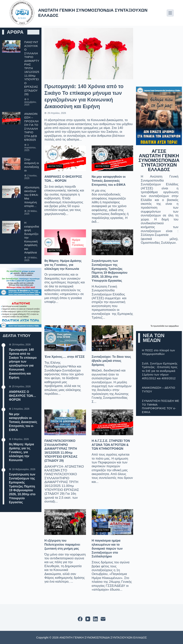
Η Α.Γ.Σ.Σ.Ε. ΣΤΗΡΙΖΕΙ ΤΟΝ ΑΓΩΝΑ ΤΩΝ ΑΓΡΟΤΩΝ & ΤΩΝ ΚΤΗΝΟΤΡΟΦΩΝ (111, 445)
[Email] (103, 619)
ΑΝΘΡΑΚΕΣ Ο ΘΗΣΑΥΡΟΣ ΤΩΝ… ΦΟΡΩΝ (22, 396)
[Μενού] (170, 13)
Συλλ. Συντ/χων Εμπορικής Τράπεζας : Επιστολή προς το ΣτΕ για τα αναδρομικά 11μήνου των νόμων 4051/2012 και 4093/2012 (160, 371)
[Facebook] (80, 619)
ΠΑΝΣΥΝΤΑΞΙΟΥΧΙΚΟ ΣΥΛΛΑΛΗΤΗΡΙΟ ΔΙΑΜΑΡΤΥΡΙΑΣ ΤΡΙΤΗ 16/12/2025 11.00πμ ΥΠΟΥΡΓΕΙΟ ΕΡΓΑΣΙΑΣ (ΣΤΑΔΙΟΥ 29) (32, 68)
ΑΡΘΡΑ (52, 346)
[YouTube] (88, 619)
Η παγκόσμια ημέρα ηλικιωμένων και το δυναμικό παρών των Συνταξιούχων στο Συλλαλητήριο (107, 548)
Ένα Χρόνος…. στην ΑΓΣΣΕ (64, 357)
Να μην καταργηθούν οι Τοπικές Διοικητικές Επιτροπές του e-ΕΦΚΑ (23, 422)
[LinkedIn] (95, 619)
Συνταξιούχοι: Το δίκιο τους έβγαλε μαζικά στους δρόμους (111, 361)
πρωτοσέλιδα (159, 326)
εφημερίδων (174, 326)
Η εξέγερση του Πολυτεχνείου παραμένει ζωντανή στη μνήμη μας (62, 545)
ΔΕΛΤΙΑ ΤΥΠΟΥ (55, 166)
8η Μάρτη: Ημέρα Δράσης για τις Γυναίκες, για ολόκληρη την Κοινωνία (21, 452)
